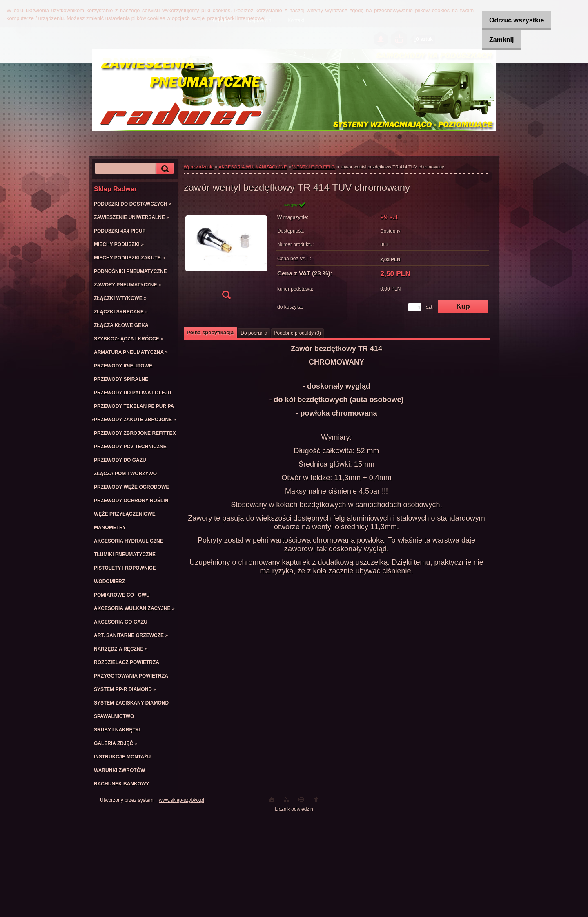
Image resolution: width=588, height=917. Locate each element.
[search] (164, 169)
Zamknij (495, 40)
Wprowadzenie (199, 167)
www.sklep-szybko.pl (182, 800)
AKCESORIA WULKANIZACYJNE (253, 167)
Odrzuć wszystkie (510, 20)
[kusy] (415, 307)
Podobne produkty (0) (297, 333)
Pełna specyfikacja (210, 332)
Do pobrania (254, 333)
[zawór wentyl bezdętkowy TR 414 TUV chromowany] (226, 253)
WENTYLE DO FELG (314, 167)
